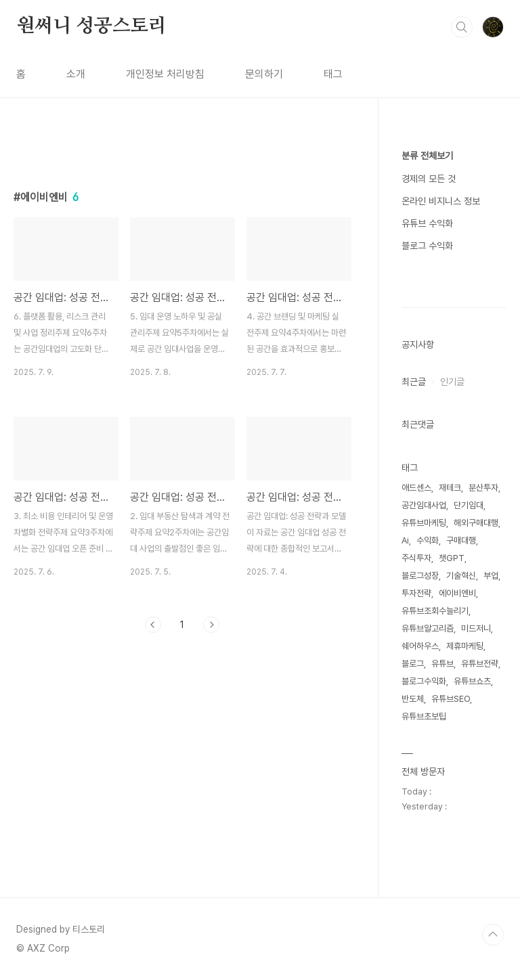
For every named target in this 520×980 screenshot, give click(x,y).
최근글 (414, 382)
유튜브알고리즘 (428, 628)
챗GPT (452, 558)
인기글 (452, 382)
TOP (493, 935)
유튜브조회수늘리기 (435, 611)
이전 (153, 625)
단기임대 (469, 505)
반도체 (413, 699)
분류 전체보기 (427, 156)
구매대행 (461, 540)
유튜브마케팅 (424, 523)
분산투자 (483, 488)
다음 (211, 625)
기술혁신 (461, 576)
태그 (333, 74)
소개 (76, 74)
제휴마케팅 (465, 646)
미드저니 (476, 628)
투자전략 (416, 593)
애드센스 (416, 488)
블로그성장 (420, 576)
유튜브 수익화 (427, 223)
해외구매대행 (476, 523)
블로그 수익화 (427, 246)
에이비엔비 (457, 593)
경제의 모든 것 (429, 179)
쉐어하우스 (420, 646)
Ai (405, 540)
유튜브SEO (451, 699)
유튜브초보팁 (424, 716)
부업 (491, 576)
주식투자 (416, 558)
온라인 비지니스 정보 (441, 201)
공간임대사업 (424, 505)
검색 (462, 27)
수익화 (428, 540)
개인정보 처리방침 (165, 74)
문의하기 (264, 74)
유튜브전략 (480, 664)
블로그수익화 (424, 681)
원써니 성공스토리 (91, 26)
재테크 (450, 488)
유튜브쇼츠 (472, 681)
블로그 (413, 664)
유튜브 (442, 664)
